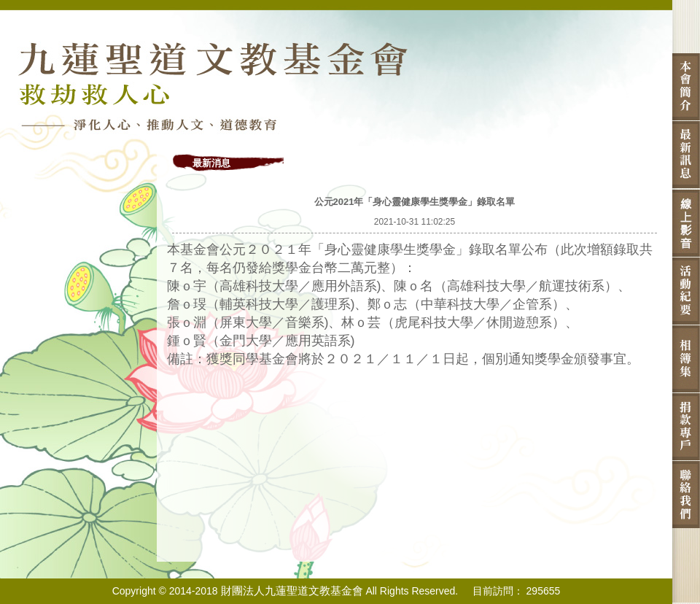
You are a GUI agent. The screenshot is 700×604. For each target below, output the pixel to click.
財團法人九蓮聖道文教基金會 (292, 591)
